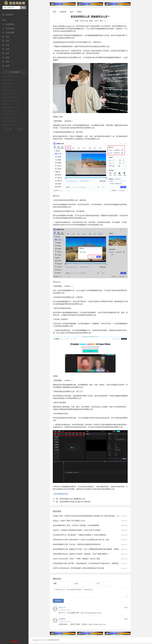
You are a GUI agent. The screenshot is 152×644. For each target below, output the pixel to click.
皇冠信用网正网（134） (10, 118)
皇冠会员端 (8, 28)
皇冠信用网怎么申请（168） (11, 87)
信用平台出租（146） (9, 104)
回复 (126, 609)
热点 (6, 37)
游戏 (6, 66)
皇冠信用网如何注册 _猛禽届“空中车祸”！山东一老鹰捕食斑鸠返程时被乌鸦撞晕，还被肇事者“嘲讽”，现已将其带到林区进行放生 (101, 549)
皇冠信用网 (8, 33)
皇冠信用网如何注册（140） (11, 111)
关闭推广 (15, 642)
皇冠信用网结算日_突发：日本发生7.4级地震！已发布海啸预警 (76, 525)
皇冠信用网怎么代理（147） (11, 97)
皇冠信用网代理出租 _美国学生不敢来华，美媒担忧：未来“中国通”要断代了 (81, 554)
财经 (6, 53)
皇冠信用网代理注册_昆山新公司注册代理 (75, 502)
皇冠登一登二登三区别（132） (12, 121)
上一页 (9, 129)
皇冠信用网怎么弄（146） (11, 101)
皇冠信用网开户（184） (10, 77)
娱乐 (6, 41)
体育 (6, 49)
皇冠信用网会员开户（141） (11, 108)
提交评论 (58, 602)
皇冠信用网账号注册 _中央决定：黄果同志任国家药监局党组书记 (77, 544)
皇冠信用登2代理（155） (10, 90)
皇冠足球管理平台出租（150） (12, 94)
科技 (6, 62)
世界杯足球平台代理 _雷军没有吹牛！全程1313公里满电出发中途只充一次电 (81, 540)
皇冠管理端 (8, 24)
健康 (6, 58)
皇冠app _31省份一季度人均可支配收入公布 (69, 521)
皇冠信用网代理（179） (10, 80)
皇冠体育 (63, 12)
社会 (6, 45)
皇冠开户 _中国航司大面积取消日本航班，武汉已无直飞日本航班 (77, 530)
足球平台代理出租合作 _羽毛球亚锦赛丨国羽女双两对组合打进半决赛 (78, 568)
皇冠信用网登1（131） (9, 125)
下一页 (20, 129)
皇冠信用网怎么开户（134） (11, 114)
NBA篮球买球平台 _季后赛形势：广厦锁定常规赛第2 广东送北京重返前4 (80, 535)
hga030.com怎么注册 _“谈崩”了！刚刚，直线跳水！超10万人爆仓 (77, 559)
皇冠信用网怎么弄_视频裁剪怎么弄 (72, 499)
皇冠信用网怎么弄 (61, 494)
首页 (4, 20)
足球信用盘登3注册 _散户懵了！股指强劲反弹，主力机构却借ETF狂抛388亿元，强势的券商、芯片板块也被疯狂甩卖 (96, 563)
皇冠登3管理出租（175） (10, 83)
